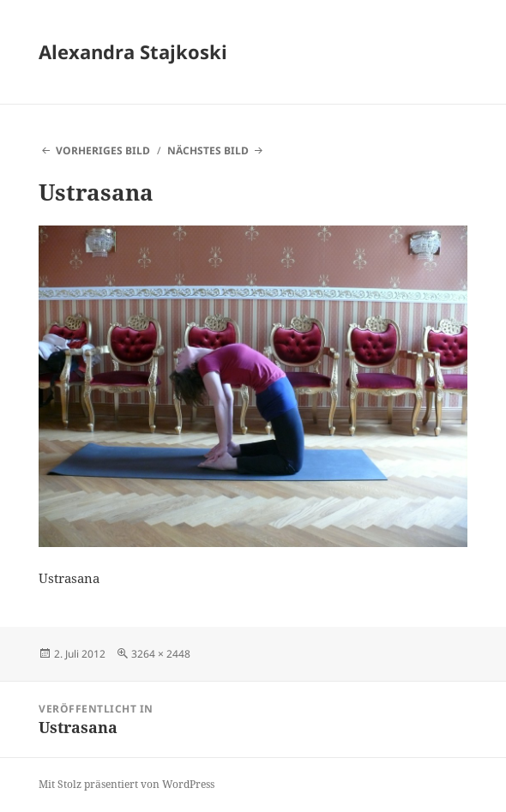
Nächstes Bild (208, 150)
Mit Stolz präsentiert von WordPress (126, 784)
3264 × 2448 (161, 654)
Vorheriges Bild (103, 150)
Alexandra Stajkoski (133, 51)
